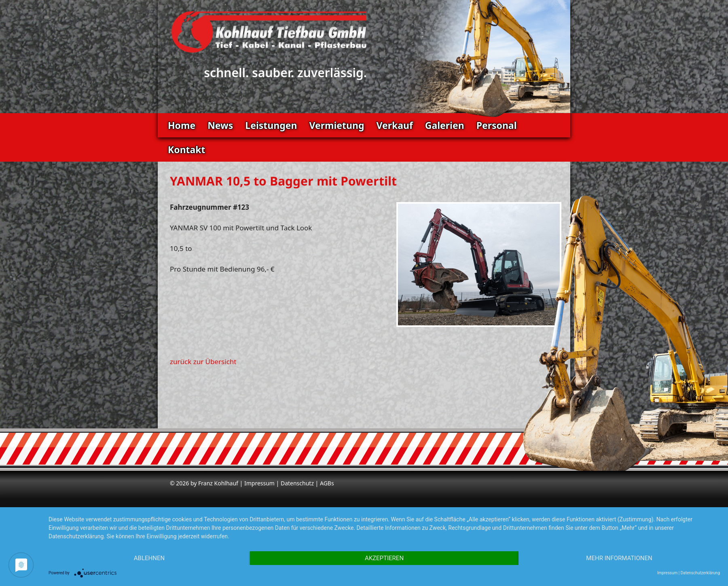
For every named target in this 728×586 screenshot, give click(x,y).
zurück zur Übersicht (203, 362)
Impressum (259, 483)
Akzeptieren (384, 558)
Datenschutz (297, 483)
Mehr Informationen (619, 558)
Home (182, 125)
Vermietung (336, 125)
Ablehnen (149, 558)
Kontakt (187, 150)
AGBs (327, 483)
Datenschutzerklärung (700, 573)
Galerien (445, 125)
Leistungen (271, 125)
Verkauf (394, 125)
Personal (497, 125)
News (220, 125)
